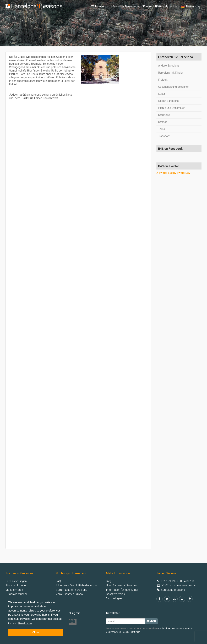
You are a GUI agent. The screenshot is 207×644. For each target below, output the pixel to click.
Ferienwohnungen (16, 581)
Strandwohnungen (16, 585)
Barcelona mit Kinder (171, 73)
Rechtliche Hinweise (168, 629)
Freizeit (163, 80)
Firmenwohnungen (17, 594)
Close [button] (36, 632)
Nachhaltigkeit (115, 598)
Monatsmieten (14, 590)
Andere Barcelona (169, 66)
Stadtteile (164, 115)
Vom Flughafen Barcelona (72, 590)
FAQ (58, 581)
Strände (163, 122)
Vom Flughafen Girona (69, 594)
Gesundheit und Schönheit (174, 87)
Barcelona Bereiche (126, 6)
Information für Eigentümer (122, 590)
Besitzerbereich (115, 594)
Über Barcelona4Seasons (122, 585)
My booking (171, 6)
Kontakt (148, 6)
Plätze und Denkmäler (171, 108)
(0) (158, 6)
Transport (164, 136)
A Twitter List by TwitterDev (173, 173)
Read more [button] (25, 623)
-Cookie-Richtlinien (131, 632)
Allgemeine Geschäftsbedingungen (77, 585)
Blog (109, 581)
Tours (162, 129)
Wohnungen (100, 6)
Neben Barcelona (168, 101)
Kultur (162, 94)
